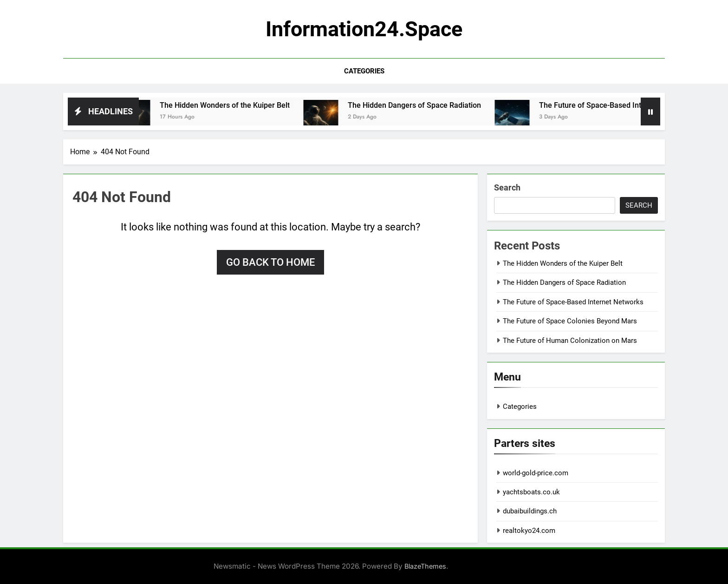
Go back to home (270, 262)
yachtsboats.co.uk (531, 492)
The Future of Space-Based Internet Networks (623, 105)
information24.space (364, 29)
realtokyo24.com (529, 531)
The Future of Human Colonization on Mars (570, 341)
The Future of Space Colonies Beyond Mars (570, 321)
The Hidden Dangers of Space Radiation (422, 105)
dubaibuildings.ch (530, 511)
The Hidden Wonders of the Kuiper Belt (232, 105)
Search (507, 187)
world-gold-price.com (536, 473)
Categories (364, 71)
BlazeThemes (425, 566)
